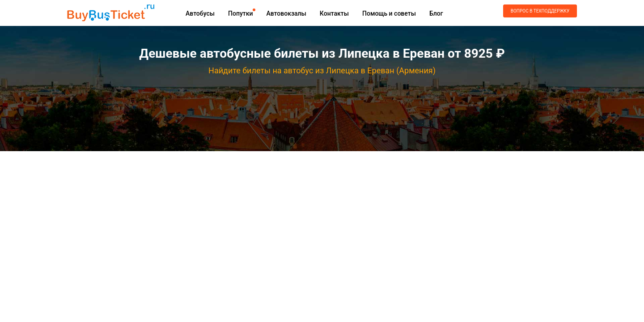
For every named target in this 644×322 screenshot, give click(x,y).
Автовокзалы (286, 13)
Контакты (334, 13)
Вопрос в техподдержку (540, 11)
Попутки (240, 13)
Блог (436, 13)
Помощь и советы (389, 13)
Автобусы (200, 13)
